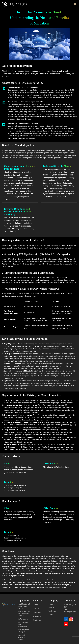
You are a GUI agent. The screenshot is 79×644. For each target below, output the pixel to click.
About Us (52, 605)
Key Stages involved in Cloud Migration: (26, 339)
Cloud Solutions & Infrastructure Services (24, 606)
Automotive (37, 613)
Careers (51, 608)
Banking (36, 607)
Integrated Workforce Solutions (21, 632)
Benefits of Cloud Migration (18, 146)
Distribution (37, 616)
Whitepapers (53, 611)
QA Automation (23, 617)
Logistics (36, 604)
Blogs (51, 614)
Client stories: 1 (11, 457)
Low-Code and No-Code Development (24, 621)
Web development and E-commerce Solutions (23, 612)
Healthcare (37, 610)
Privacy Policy (52, 641)
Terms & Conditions (65, 641)
